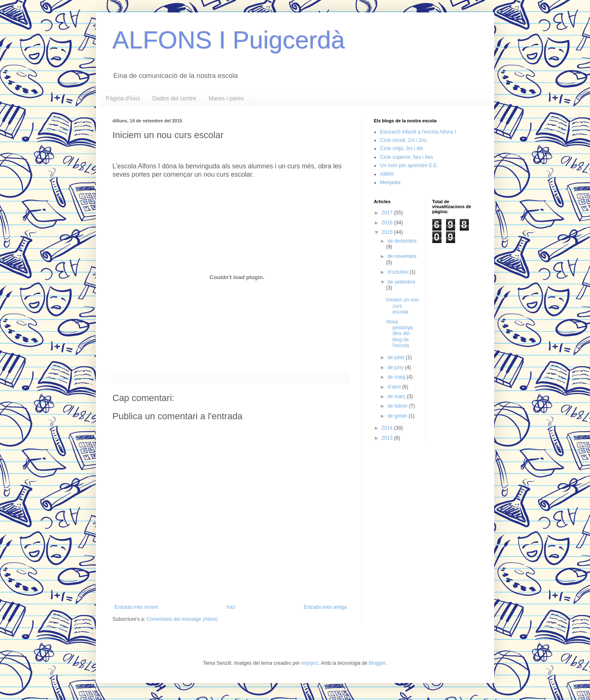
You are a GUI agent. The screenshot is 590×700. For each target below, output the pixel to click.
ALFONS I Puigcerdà (229, 40)
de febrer (398, 406)
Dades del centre (174, 98)
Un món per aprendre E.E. (409, 165)
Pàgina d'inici (123, 98)
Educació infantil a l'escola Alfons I (418, 132)
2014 (388, 428)
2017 (388, 213)
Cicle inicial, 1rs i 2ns (403, 140)
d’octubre (399, 272)
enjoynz (310, 663)
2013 (388, 438)
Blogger (377, 663)
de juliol (397, 357)
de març (397, 396)
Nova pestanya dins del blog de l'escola (400, 334)
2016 (388, 223)
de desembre (402, 241)
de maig (397, 377)
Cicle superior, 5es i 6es (406, 157)
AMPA (387, 174)
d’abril (395, 387)
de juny (396, 367)
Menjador (390, 182)
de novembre (402, 256)
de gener (398, 416)
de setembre (401, 282)
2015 (388, 232)
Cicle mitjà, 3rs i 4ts (402, 148)
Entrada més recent (136, 607)
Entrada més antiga (325, 607)
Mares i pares (226, 98)
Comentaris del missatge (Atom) (182, 619)
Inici (231, 607)
